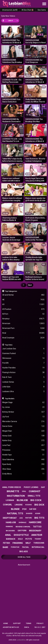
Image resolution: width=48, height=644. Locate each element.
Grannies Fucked (23, 353)
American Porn (23, 328)
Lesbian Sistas (23, 382)
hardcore (35, 522)
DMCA (27, 627)
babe (5, 547)
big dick (39, 505)
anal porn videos (12, 487)
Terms (29, 623)
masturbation (16, 496)
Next (30, 285)
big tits (39, 518)
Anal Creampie (23, 338)
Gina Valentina (23, 460)
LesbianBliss (21, 640)
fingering (18, 543)
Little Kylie (23, 387)
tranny (38, 539)
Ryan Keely (23, 464)
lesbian (10, 500)
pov (24, 509)
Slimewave (23, 358)
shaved (29, 513)
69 (23, 304)
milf (28, 543)
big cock (36, 500)
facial (26, 547)
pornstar (15, 547)
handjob (11, 522)
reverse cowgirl (23, 527)
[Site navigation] (44, 4)
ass (21, 518)
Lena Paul (23, 445)
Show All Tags (24, 557)
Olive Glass (23, 469)
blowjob (22, 500)
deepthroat (10, 518)
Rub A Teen (23, 377)
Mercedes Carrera (23, 421)
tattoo (37, 527)
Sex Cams (42, 10)
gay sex (33, 509)
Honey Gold (23, 436)
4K (23, 300)
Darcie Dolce (23, 426)
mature (29, 518)
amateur (37, 535)
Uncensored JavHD (10, 10)
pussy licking (31, 487)
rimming (9, 527)
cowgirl (7, 505)
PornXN (23, 363)
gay (43, 487)
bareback (11, 539)
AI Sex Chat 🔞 (28, 10)
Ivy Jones (23, 407)
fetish (6, 543)
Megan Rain (23, 431)
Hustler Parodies (23, 368)
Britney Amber (23, 412)
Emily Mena (23, 474)
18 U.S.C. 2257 (40, 627)
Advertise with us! (11, 627)
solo (20, 539)
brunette (13, 491)
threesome (39, 543)
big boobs (10, 531)
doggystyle (21, 535)
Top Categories (11, 291)
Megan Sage (23, 402)
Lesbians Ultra (23, 392)
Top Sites (9, 345)
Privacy (40, 623)
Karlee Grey (23, 440)
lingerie (19, 505)
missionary (35, 531)
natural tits (15, 513)
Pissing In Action (23, 372)
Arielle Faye (23, 455)
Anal (23, 333)
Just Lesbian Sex (23, 349)
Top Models (10, 399)
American (23, 323)
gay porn (22, 531)
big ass (24, 551)
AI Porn (23, 314)
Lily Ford (23, 417)
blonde (15, 509)
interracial (38, 547)
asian (38, 513)
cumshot (35, 491)
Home (6, 623)
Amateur (23, 319)
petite (29, 539)
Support (17, 623)
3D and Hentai (23, 295)
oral (24, 491)
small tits (34, 496)
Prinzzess (23, 450)
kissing (29, 505)
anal (8, 535)
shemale (22, 522)
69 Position (23, 309)
